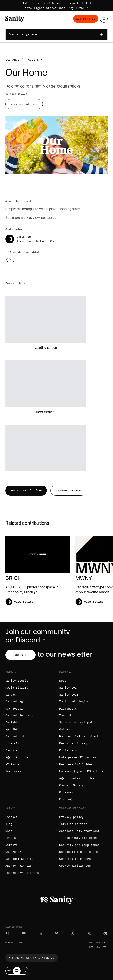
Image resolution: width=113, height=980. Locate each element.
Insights (12, 722)
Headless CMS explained (79, 736)
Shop (9, 831)
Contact (11, 817)
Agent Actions (17, 757)
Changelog (13, 852)
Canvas (11, 695)
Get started (86, 19)
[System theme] (17, 971)
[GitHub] (8, 933)
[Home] (15, 19)
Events (11, 838)
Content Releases (19, 715)
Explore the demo (68, 490)
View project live (24, 104)
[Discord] (105, 933)
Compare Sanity (72, 785)
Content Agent (17, 701)
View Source (18, 94)
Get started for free (26, 490)
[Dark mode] (25, 971)
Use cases (13, 771)
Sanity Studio (17, 681)
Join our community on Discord (37, 636)
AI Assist (13, 764)
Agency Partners (19, 866)
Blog (9, 824)
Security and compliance (80, 845)
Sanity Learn (70, 695)
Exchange (12, 60)
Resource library (73, 743)
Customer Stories (19, 859)
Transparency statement (79, 838)
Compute (11, 750)
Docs (63, 681)
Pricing (65, 799)
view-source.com (46, 218)
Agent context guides (77, 778)
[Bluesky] (56, 933)
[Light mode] (9, 971)
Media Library (17, 688)
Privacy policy (72, 817)
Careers (11, 845)
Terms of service (73, 824)
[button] (46, 319)
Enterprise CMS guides (78, 757)
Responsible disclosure (79, 852)
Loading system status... (31, 958)
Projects (32, 60)
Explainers (68, 750)
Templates (67, 715)
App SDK (11, 729)
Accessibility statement (80, 831)
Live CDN (12, 743)
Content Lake (16, 736)
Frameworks (68, 709)
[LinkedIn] (40, 933)
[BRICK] (38, 572)
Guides (65, 729)
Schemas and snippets (77, 722)
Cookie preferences (75, 866)
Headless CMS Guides (76, 764)
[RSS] (89, 933)
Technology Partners (22, 873)
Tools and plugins (74, 701)
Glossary (66, 792)
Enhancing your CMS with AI (82, 771)
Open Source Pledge (75, 859)
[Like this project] (10, 260)
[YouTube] (24, 933)
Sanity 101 (68, 688)
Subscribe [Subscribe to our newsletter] (20, 655)
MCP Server (14, 709)
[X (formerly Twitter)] (73, 933)
